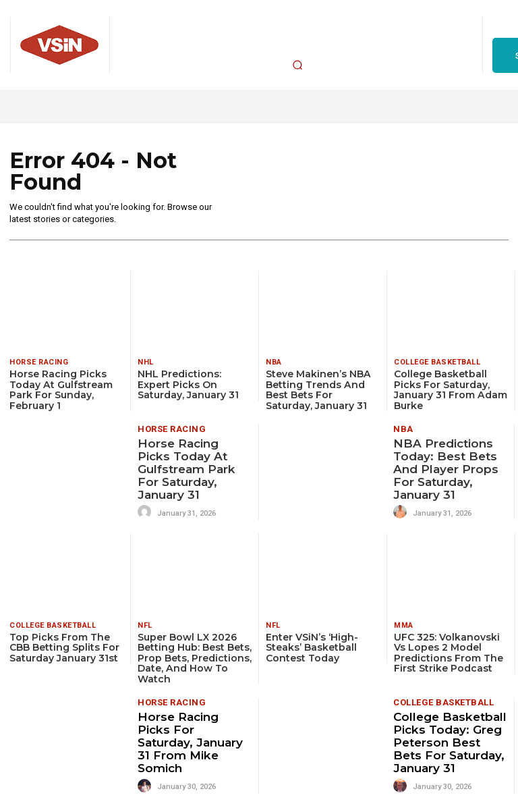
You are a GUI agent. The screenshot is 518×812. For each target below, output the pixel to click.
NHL (146, 362)
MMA (404, 624)
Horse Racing (39, 362)
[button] (297, 65)
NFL (145, 624)
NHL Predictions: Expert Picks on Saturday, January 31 (188, 384)
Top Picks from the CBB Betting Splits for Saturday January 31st (64, 646)
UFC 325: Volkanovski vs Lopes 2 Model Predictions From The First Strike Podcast (449, 651)
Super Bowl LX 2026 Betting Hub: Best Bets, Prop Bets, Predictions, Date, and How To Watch (195, 657)
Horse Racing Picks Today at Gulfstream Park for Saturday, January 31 (186, 469)
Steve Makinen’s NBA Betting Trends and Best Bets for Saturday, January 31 (318, 389)
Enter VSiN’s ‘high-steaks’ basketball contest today (312, 646)
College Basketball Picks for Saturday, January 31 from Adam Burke (450, 389)
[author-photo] (146, 512)
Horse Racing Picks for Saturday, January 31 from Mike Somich (194, 736)
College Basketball (437, 362)
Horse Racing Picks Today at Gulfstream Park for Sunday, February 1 (61, 389)
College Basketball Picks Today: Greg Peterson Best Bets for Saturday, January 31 (449, 741)
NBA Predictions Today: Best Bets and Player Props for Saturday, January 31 (446, 469)
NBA (274, 362)
